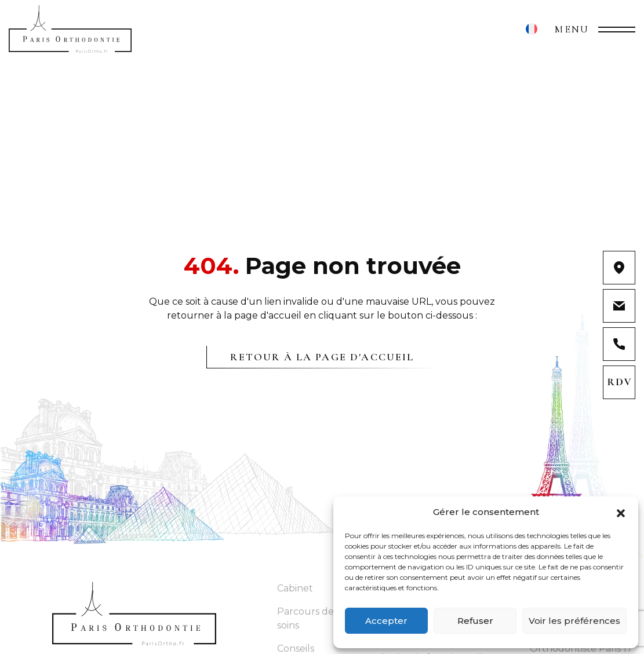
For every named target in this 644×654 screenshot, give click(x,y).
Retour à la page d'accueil (322, 357)
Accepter (386, 621)
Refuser (475, 621)
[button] (621, 512)
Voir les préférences (574, 621)
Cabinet (295, 588)
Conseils (296, 648)
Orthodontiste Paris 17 (581, 648)
